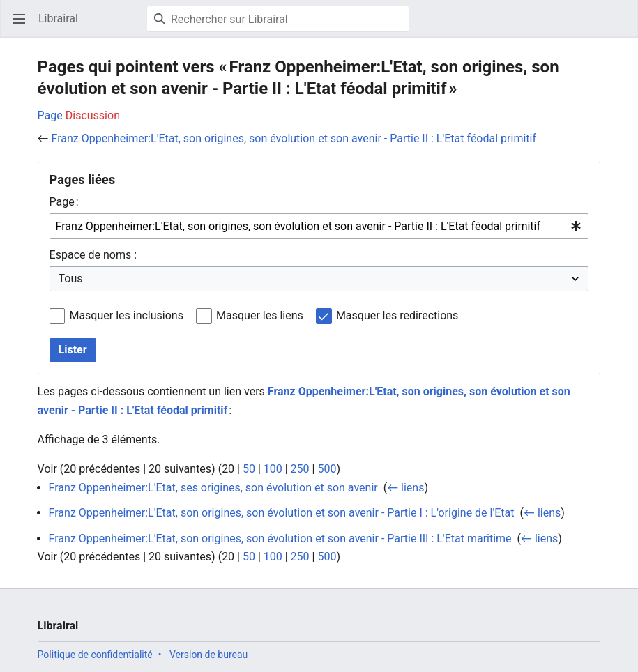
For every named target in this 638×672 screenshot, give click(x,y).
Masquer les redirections (397, 315)
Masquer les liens (260, 315)
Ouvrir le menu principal (23, 25)
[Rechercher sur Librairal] (278, 19)
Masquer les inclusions (126, 315)
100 (273, 469)
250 (300, 469)
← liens (405, 488)
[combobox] (319, 226)
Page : (64, 202)
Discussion (93, 115)
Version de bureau (208, 655)
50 (249, 469)
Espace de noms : (93, 255)
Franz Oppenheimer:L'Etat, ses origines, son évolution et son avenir (213, 488)
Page (50, 115)
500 (327, 469)
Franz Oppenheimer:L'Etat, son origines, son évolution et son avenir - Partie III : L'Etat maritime (280, 539)
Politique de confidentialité (95, 655)
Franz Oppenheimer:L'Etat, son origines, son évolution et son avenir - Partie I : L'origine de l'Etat (282, 513)
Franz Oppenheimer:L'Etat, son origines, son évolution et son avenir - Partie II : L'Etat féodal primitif (294, 138)
